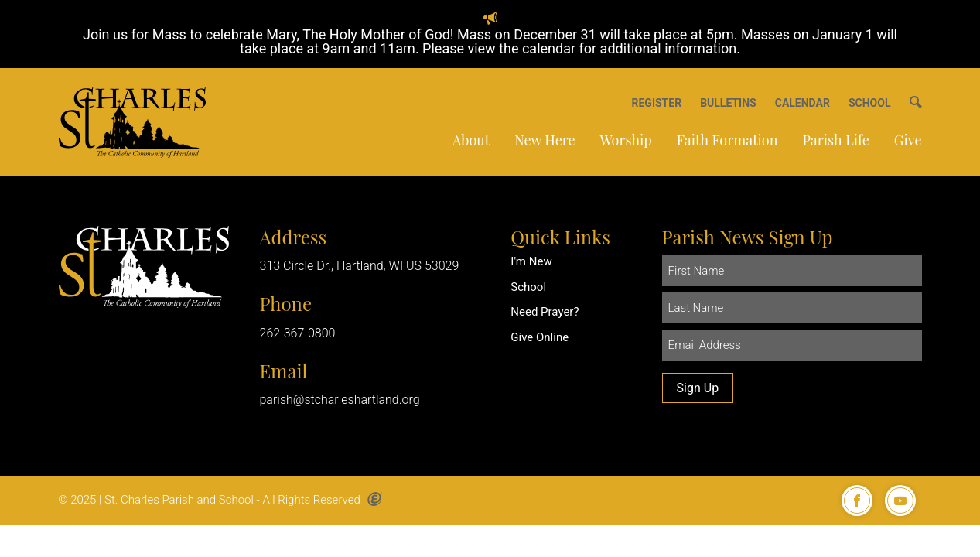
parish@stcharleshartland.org (340, 400)
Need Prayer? (545, 312)
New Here (545, 140)
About (471, 140)
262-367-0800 (298, 333)
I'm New (531, 261)
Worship (626, 140)
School (528, 287)
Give (908, 140)
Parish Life (835, 140)
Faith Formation (727, 140)
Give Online (540, 337)
